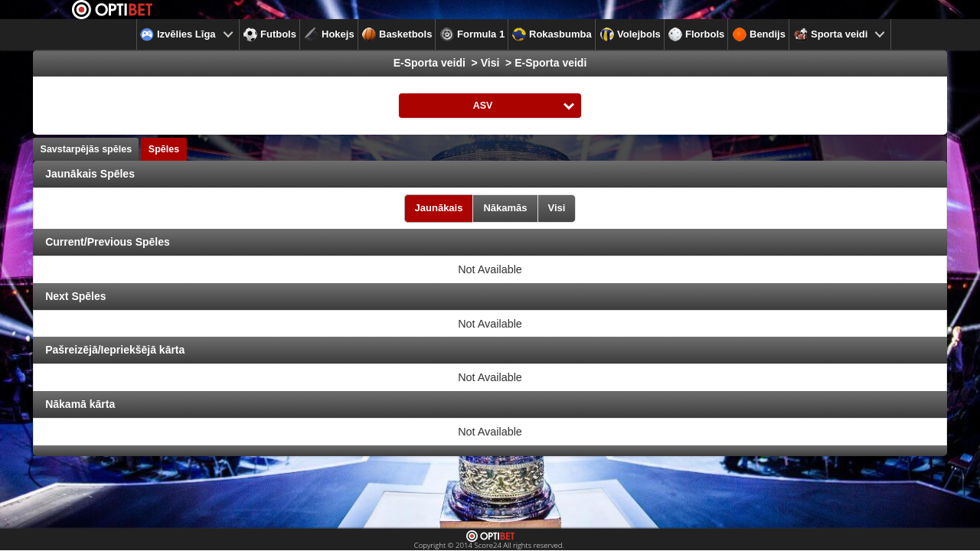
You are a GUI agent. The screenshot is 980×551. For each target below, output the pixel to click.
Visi (557, 208)
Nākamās (505, 208)
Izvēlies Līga (178, 34)
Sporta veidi (831, 34)
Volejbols (630, 34)
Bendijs (759, 34)
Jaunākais (439, 208)
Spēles (164, 149)
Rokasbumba (552, 34)
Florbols (696, 34)
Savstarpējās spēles (87, 149)
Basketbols (397, 34)
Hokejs (330, 34)
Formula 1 (472, 34)
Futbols (270, 34)
